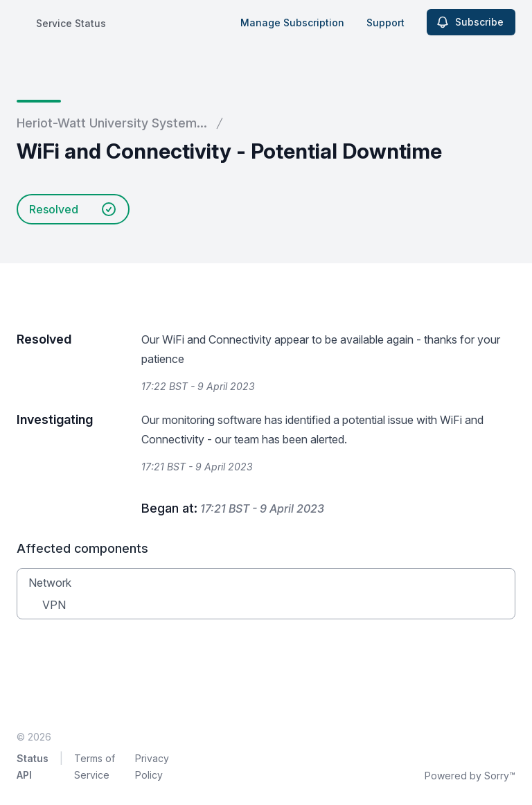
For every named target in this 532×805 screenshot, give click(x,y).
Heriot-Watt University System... (112, 123)
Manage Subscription (292, 23)
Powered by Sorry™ (470, 776)
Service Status (71, 23)
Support (385, 23)
